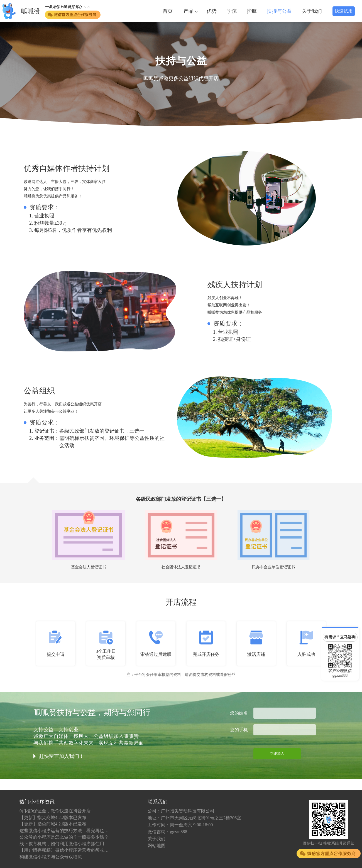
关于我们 (312, 11)
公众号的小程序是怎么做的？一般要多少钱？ (64, 837)
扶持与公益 (279, 11)
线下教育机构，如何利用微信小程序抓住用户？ (64, 844)
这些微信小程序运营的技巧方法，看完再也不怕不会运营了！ (64, 831)
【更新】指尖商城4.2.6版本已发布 (53, 824)
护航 (252, 11)
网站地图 (156, 846)
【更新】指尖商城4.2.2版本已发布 (53, 818)
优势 (212, 11)
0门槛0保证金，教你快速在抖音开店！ (57, 811)
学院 (232, 11)
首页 (168, 11)
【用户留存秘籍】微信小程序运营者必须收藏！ (64, 850)
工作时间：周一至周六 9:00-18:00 (180, 825)
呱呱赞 (31, 11)
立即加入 (277, 754)
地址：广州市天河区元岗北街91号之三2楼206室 (194, 818)
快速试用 (344, 11)
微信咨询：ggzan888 (167, 832)
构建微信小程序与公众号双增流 (51, 857)
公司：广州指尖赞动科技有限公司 (181, 811)
